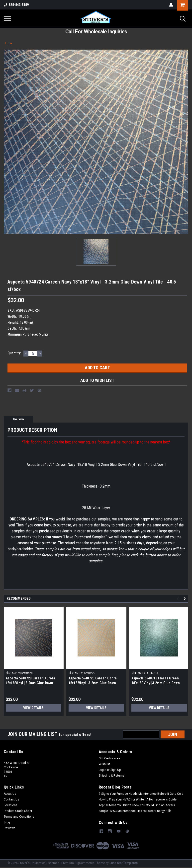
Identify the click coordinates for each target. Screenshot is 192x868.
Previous (178, 599)
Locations (11, 805)
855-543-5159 (16, 5)
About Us (10, 794)
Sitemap (53, 863)
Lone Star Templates (124, 863)
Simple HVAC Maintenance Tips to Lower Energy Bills (135, 811)
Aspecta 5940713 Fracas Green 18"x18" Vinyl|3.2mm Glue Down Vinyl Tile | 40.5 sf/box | (156, 683)
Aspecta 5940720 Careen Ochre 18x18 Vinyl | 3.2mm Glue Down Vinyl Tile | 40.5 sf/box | (93, 683)
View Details (33, 708)
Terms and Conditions (19, 817)
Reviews (10, 828)
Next (185, 599)
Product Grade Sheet (18, 811)
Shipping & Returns (112, 776)
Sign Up (116, 770)
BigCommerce (85, 863)
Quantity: (14, 353)
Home (8, 43)
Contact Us (11, 799)
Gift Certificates (109, 758)
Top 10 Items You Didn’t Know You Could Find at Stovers (137, 805)
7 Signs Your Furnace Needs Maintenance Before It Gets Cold (141, 794)
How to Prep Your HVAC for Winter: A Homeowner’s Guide (138, 799)
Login (102, 770)
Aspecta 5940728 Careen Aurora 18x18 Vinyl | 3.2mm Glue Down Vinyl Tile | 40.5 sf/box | (30, 683)
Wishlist (104, 764)
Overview (19, 419)
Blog (7, 822)
